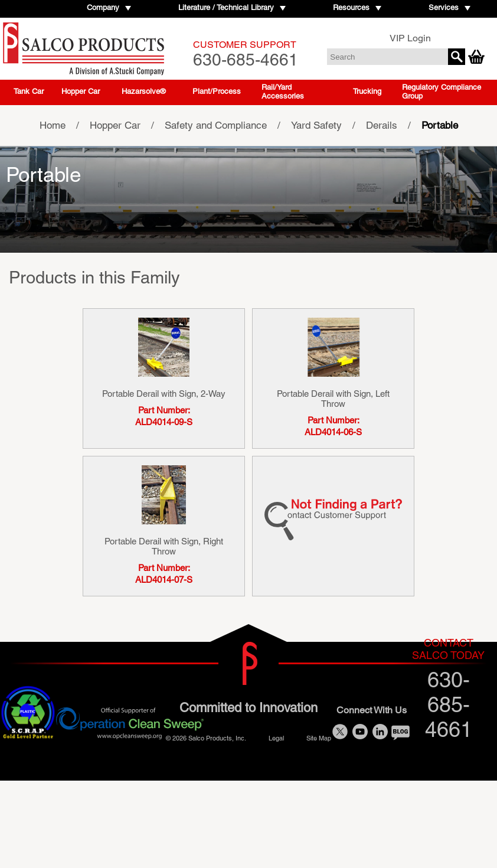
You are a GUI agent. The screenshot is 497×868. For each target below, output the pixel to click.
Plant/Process (217, 91)
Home (53, 125)
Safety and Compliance (216, 125)
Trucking (367, 91)
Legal (276, 738)
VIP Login (410, 38)
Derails (382, 125)
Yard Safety (316, 125)
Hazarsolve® (144, 91)
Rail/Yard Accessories (283, 92)
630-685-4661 (246, 54)
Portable (440, 125)
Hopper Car (81, 91)
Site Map (319, 738)
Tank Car (29, 91)
